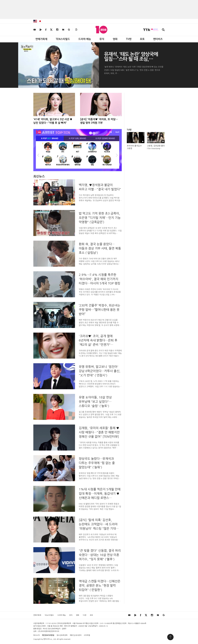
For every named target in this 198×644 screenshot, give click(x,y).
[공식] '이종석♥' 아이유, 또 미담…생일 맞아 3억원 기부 (99, 121)
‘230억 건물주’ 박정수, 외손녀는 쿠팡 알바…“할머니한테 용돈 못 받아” (100, 310)
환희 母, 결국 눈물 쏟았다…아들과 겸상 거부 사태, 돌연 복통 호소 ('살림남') (100, 248)
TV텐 (129, 39)
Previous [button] (38, 155)
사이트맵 (87, 635)
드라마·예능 (85, 39)
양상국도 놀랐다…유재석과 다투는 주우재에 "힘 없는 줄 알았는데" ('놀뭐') (97, 463)
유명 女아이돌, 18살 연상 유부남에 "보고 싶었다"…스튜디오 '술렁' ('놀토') (95, 402)
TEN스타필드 (63, 39)
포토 (142, 39)
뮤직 (102, 39)
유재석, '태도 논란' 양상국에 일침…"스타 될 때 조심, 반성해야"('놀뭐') (131, 59)
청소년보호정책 (62, 635)
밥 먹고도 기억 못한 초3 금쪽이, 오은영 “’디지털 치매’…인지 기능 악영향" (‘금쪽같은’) (100, 218)
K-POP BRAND (50, 138)
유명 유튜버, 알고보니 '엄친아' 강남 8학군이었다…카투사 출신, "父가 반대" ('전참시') (100, 371)
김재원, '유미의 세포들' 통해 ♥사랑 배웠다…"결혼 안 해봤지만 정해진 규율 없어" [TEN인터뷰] (99, 432)
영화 (115, 39)
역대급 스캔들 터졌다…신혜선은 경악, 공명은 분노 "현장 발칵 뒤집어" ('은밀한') (100, 585)
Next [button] (117, 155)
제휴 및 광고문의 (76, 635)
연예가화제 (41, 39)
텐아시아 (47, 639)
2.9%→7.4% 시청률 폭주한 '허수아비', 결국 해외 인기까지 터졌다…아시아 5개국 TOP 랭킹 (100, 279)
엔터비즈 (158, 39)
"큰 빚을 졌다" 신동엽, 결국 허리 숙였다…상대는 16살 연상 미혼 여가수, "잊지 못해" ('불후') (100, 555)
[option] (78, 155)
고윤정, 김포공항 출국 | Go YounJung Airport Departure (156, 148)
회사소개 (36, 635)
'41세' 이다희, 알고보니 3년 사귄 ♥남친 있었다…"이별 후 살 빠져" (53, 121)
